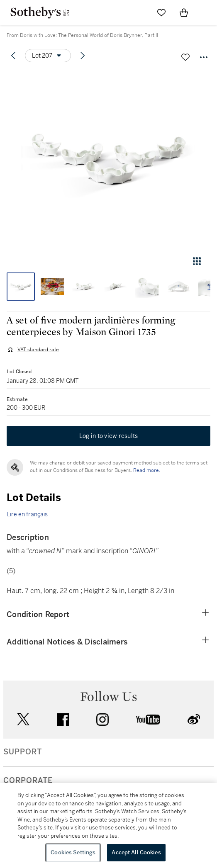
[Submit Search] (139, 12)
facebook (63, 720)
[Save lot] (185, 57)
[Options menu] (48, 56)
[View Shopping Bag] (184, 12)
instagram (102, 720)
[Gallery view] (197, 261)
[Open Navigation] (206, 12)
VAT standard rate (38, 350)
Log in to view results (109, 436)
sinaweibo (194, 719)
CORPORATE (28, 780)
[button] (108, 159)
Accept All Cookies (136, 852)
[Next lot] (83, 56)
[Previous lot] (13, 56)
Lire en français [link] (27, 514)
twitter (23, 719)
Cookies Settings (73, 852)
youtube (148, 720)
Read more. (147, 470)
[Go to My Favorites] (161, 12)
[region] (108, 825)
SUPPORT (23, 752)
